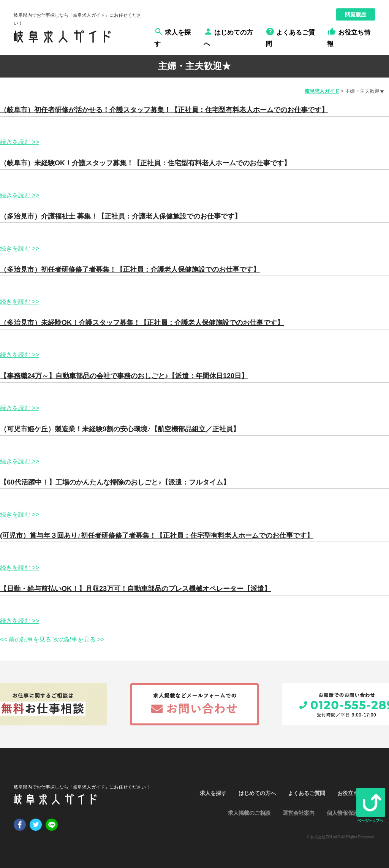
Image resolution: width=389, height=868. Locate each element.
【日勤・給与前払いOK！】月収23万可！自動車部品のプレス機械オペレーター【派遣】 (135, 589)
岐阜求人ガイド (322, 91)
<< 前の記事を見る (26, 639)
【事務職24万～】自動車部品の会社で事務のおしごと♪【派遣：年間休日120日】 (124, 376)
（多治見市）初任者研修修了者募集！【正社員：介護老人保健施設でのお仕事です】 (130, 269)
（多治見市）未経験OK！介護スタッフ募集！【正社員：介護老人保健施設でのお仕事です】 (142, 323)
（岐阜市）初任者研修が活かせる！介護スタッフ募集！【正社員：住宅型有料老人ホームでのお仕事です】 (164, 110)
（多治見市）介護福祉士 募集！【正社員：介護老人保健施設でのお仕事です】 (121, 216)
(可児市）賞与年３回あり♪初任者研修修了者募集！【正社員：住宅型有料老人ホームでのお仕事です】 (157, 535)
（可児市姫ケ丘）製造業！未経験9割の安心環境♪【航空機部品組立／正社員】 (120, 429)
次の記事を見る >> (79, 639)
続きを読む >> (20, 142)
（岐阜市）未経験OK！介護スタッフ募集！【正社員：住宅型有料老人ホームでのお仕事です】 (145, 163)
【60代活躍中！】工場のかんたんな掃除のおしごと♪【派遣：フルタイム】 (115, 482)
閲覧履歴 (356, 14)
